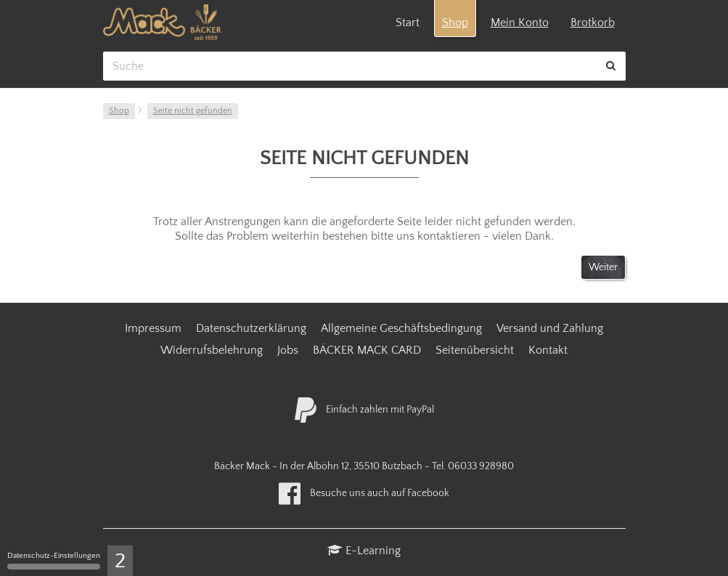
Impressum (153, 328)
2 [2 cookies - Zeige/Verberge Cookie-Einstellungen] (120, 561)
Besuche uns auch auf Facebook (364, 493)
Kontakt (548, 350)
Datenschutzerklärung (251, 328)
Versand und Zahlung (550, 328)
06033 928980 (481, 466)
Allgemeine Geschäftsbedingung (401, 328)
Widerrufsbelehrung (212, 350)
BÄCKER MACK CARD (367, 350)
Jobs (288, 350)
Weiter (603, 267)
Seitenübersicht (475, 350)
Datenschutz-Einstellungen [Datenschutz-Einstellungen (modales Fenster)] (54, 560)
